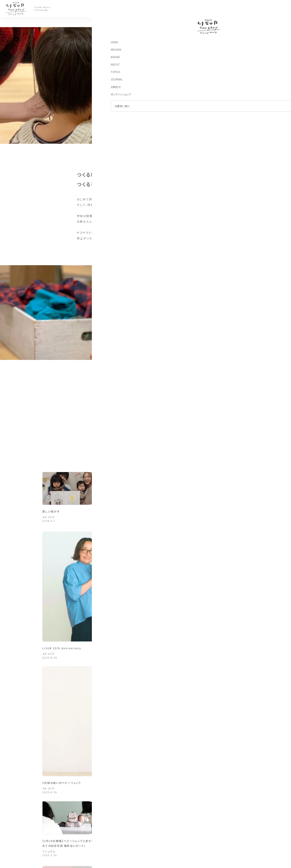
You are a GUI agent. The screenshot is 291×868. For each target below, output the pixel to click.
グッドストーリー (125, 595)
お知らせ (105, 827)
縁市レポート (125, 649)
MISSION (105, 9)
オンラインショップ (109, 845)
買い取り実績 (225, 833)
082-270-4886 (67, 841)
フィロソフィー (196, 821)
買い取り (197, 9)
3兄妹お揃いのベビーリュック (211, 519)
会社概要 (194, 827)
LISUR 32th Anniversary (138, 519)
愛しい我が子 (53, 519)
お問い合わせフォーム (197, 760)
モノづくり (164, 23)
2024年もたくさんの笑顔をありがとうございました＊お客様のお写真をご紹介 (145, 584)
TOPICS (155, 9)
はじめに (223, 821)
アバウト (193, 815)
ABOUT (138, 9)
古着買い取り (225, 815)
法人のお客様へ (197, 833)
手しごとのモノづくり (140, 833)
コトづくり (148, 23)
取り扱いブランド (227, 839)
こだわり (48, 660)
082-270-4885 (67, 838)
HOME (103, 815)
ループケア (165, 845)
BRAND (122, 9)
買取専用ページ (141, 827)
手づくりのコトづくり (140, 839)
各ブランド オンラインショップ (203, 745)
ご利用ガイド (225, 827)
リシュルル (165, 839)
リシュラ (164, 821)
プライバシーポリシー (200, 845)
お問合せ (105, 839)
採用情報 (194, 839)
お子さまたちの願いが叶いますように (217, 579)
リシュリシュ (165, 833)
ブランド (164, 815)
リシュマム (49, 595)
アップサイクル (130, 23)
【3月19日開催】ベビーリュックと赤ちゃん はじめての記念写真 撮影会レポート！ (73, 584)
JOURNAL (173, 9)
